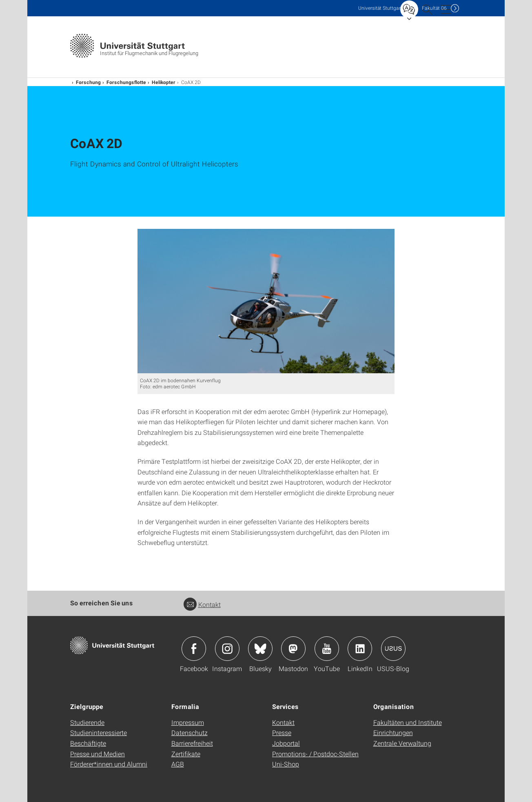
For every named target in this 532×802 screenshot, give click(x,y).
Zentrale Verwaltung (402, 743)
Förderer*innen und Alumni (109, 764)
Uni (380, 8)
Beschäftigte (88, 743)
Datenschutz (190, 732)
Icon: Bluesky (260, 649)
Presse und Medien (98, 754)
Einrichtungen (393, 732)
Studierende (87, 722)
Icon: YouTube (327, 649)
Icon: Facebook (194, 649)
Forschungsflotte (126, 82)
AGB (178, 764)
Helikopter (164, 82)
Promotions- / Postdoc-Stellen (315, 754)
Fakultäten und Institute (408, 722)
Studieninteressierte (99, 732)
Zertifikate (186, 754)
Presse (282, 732)
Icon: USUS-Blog (393, 649)
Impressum (188, 722)
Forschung (88, 82)
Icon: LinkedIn (360, 649)
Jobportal (286, 743)
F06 (434, 8)
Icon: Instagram (227, 649)
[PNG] (266, 301)
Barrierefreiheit (192, 743)
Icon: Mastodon (293, 649)
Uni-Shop (286, 764)
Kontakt (202, 604)
